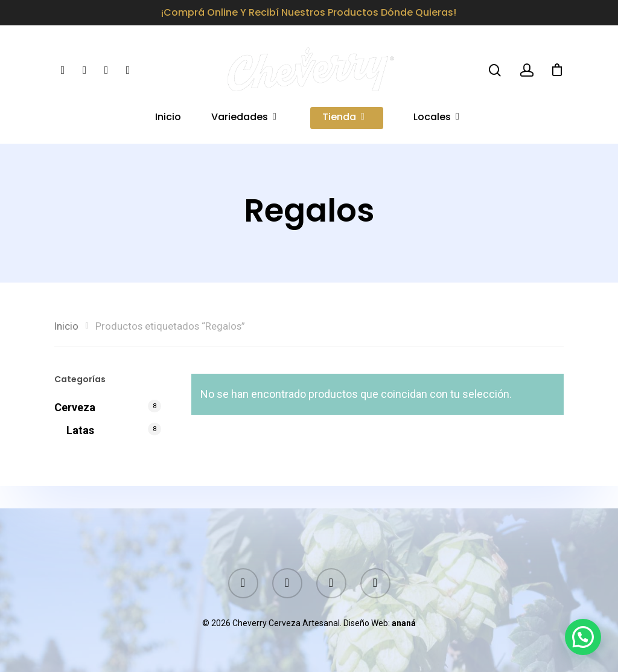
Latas (80, 430)
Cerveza (75, 407)
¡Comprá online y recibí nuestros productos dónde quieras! (309, 12)
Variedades (244, 125)
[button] (583, 637)
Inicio (168, 125)
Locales (437, 125)
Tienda (344, 125)
